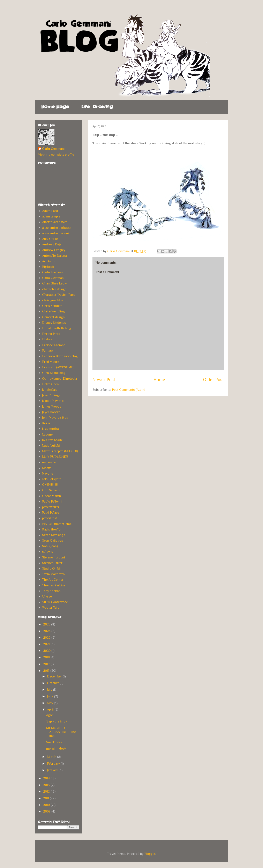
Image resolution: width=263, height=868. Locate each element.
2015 (47, 671)
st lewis (48, 552)
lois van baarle (52, 440)
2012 (47, 792)
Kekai (46, 423)
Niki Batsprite (52, 479)
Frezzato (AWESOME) (58, 367)
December (55, 676)
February (54, 764)
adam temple (51, 216)
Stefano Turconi (54, 557)
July (50, 690)
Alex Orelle (50, 239)
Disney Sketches (54, 323)
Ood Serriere (51, 490)
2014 (47, 778)
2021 (47, 644)
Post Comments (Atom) (129, 390)
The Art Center (53, 580)
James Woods (52, 407)
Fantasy (48, 351)
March (52, 757)
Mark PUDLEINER (55, 457)
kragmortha (50, 429)
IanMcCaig (50, 390)
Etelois (47, 339)
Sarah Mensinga (54, 535)
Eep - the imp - (57, 721)
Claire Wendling (53, 311)
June (51, 696)
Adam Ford (50, 211)
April (51, 710)
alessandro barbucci (57, 228)
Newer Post (104, 380)
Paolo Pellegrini (53, 502)
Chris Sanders (52, 306)
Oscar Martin (52, 496)
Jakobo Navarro (53, 401)
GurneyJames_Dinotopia (59, 379)
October (53, 683)
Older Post (213, 380)
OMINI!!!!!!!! (50, 485)
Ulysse (47, 596)
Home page (55, 107)
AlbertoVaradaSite (55, 222)
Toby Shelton (51, 591)
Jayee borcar (51, 412)
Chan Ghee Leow (54, 283)
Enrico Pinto (51, 334)
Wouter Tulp (51, 608)
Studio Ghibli (51, 569)
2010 (47, 805)
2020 (47, 651)
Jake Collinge (51, 395)
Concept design (53, 317)
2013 (47, 785)
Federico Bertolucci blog (60, 356)
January (53, 770)
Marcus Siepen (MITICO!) (60, 451)
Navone (48, 474)
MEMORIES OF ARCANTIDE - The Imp (61, 732)
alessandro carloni (55, 233)
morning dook (56, 749)
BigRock (48, 267)
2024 (47, 631)
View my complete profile (56, 155)
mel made (49, 462)
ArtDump (49, 261)
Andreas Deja (52, 244)
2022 (47, 638)
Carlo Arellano (52, 272)
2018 (47, 657)
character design (54, 289)
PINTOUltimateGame (57, 524)
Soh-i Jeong (50, 546)
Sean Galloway (53, 541)
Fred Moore (51, 362)
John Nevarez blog (55, 418)
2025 (47, 624)
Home (159, 380)
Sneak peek (54, 742)
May (50, 703)
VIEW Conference (55, 602)
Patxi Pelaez (51, 513)
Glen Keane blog (54, 373)
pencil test (50, 518)
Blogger (150, 854)
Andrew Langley (54, 250)
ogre (50, 715)
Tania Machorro (53, 574)
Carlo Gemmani (53, 149)
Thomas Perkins (54, 585)
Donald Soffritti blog (57, 328)
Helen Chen (50, 384)
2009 (47, 811)
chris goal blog (53, 300)
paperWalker (51, 507)
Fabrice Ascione (54, 345)
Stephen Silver (52, 563)
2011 (46, 798)
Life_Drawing (97, 107)
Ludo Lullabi (51, 446)
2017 (47, 664)
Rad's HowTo (51, 529)
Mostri (47, 468)
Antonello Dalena (54, 256)
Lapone (47, 435)
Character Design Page (59, 295)
